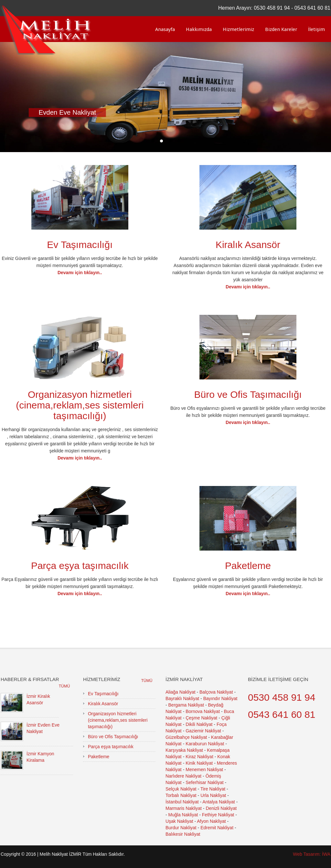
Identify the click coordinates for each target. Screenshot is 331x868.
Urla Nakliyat (213, 795)
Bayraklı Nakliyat (182, 698)
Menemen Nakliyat (204, 770)
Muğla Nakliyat (183, 815)
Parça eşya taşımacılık (80, 566)
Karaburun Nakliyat (205, 744)
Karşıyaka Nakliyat (184, 750)
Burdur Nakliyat (181, 828)
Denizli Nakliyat (221, 808)
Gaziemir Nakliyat (203, 731)
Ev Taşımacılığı (80, 245)
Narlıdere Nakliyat (183, 776)
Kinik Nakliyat (199, 763)
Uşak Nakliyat (179, 821)
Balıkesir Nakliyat (183, 834)
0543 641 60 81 (312, 8)
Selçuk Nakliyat (181, 789)
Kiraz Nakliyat (199, 757)
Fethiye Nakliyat (218, 815)
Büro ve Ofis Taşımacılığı (248, 394)
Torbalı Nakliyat (181, 795)
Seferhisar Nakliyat (205, 782)
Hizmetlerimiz (238, 29)
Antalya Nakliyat (219, 802)
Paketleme (248, 566)
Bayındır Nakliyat (220, 698)
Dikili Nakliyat (199, 724)
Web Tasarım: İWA (312, 854)
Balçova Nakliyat (216, 692)
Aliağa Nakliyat (181, 692)
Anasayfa (165, 29)
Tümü (64, 686)
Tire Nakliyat (213, 789)
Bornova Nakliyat (203, 711)
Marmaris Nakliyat (184, 808)
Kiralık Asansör (248, 245)
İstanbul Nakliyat (182, 802)
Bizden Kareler (281, 29)
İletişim (316, 29)
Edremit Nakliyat (217, 828)
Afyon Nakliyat (211, 821)
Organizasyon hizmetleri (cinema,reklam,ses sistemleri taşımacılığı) (80, 405)
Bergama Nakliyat (186, 705)
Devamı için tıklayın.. (80, 273)
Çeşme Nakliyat (201, 718)
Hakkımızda (199, 29)
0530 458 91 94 (272, 8)
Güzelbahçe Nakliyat (186, 737)
